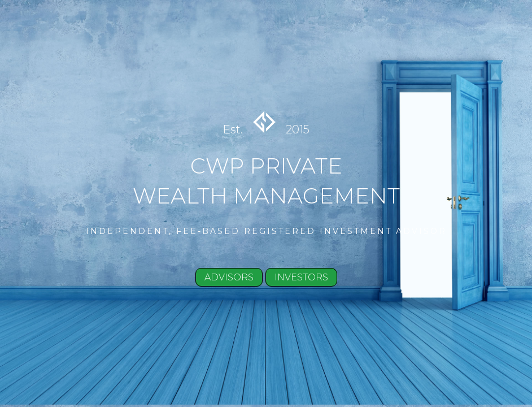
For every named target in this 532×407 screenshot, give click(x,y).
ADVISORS (229, 277)
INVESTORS (301, 277)
